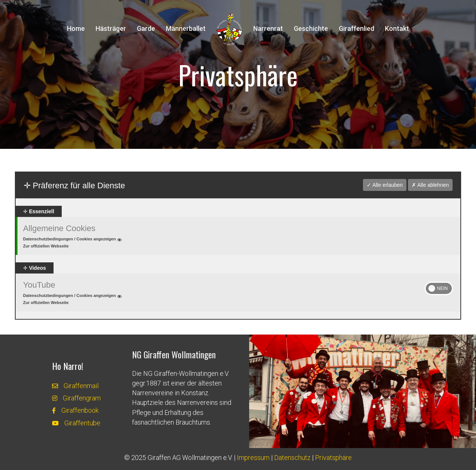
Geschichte (311, 28)
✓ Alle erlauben (385, 185)
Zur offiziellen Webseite (46, 246)
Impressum (253, 458)
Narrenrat (268, 28)
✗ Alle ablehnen (430, 185)
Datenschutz (292, 458)
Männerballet (186, 28)
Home (76, 28)
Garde (146, 28)
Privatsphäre (333, 458)
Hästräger (111, 28)
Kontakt (397, 28)
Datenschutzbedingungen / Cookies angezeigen (73, 240)
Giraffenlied (356, 28)
